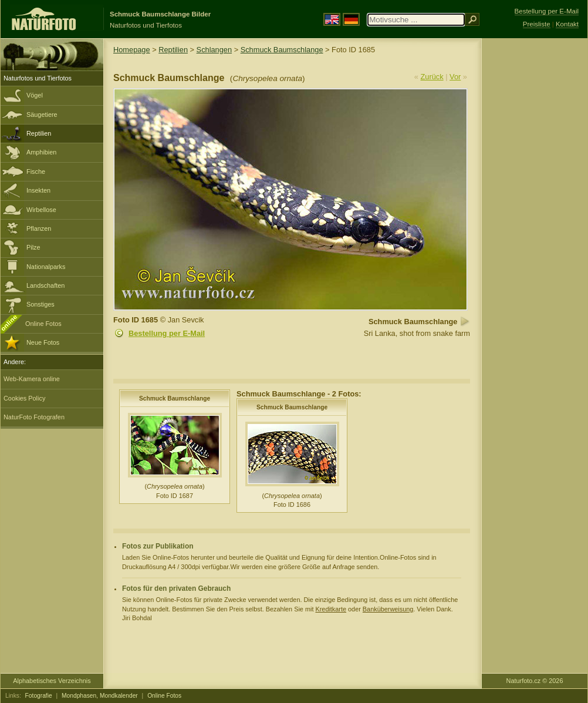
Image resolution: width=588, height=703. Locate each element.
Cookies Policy (24, 398)
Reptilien (39, 133)
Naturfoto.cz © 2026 (535, 681)
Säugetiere (42, 115)
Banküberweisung (388, 609)
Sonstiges (40, 304)
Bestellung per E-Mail (167, 333)
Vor (455, 77)
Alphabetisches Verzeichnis (52, 681)
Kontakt (567, 24)
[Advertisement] (535, 226)
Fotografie (39, 696)
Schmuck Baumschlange (282, 50)
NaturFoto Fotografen (34, 417)
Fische (36, 171)
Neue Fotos (43, 342)
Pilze (33, 247)
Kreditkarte (331, 609)
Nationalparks (46, 267)
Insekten (38, 190)
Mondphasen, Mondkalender (100, 696)
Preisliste (537, 24)
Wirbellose (41, 210)
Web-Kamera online (32, 379)
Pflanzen (39, 228)
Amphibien (41, 152)
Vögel (35, 95)
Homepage (132, 50)
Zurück (432, 77)
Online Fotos (43, 324)
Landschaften (45, 285)
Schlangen (214, 50)
